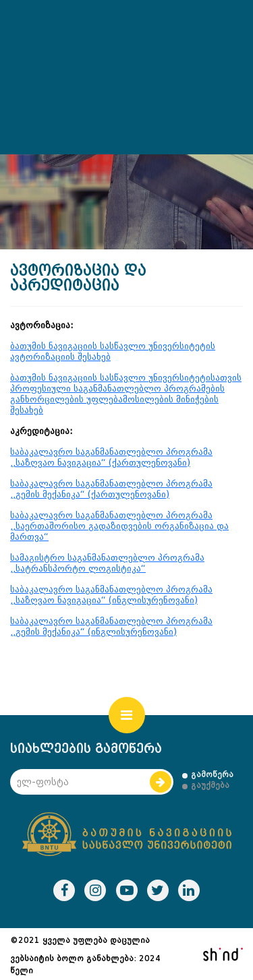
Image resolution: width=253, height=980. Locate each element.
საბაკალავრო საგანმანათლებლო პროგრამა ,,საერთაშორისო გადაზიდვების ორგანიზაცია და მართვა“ (119, 526)
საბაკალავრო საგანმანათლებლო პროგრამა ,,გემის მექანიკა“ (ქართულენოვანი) (111, 489)
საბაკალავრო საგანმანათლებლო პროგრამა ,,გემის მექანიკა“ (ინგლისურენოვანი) (111, 626)
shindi (223, 954)
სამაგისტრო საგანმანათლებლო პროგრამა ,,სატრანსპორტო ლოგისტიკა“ (107, 563)
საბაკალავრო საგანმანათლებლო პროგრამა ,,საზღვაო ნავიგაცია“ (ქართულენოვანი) (111, 457)
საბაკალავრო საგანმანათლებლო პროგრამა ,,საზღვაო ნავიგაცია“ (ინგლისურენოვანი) (111, 595)
